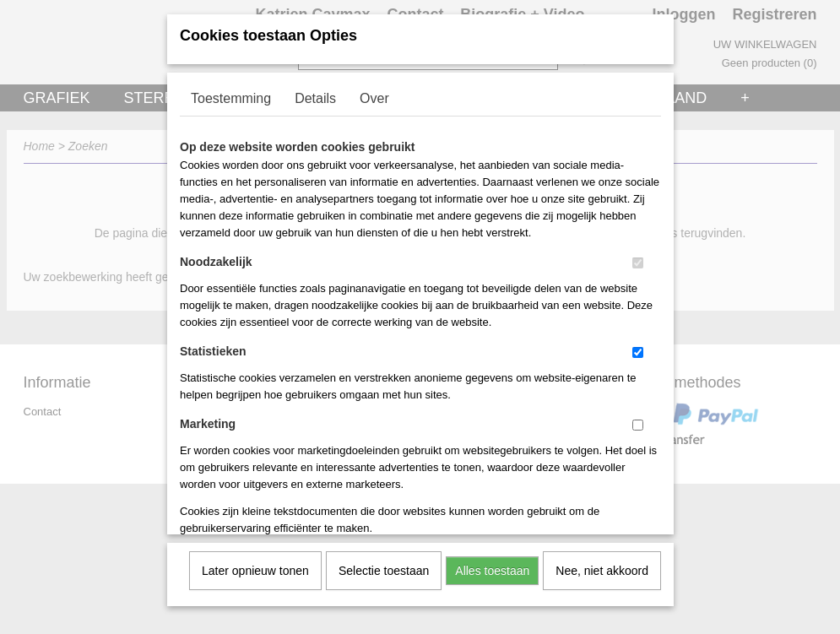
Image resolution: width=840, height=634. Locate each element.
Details (315, 92)
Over (374, 92)
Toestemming (231, 92)
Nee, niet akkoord (602, 565)
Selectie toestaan (384, 565)
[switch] (638, 257)
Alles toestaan (492, 565)
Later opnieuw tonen (255, 565)
